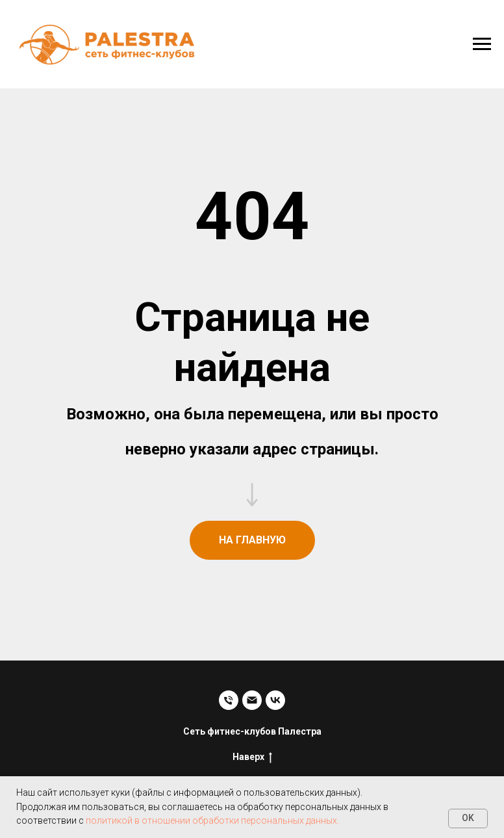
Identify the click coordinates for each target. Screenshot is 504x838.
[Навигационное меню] (482, 44)
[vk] (275, 700)
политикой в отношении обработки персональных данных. (212, 820)
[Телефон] (229, 700)
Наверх (252, 757)
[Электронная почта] (252, 700)
